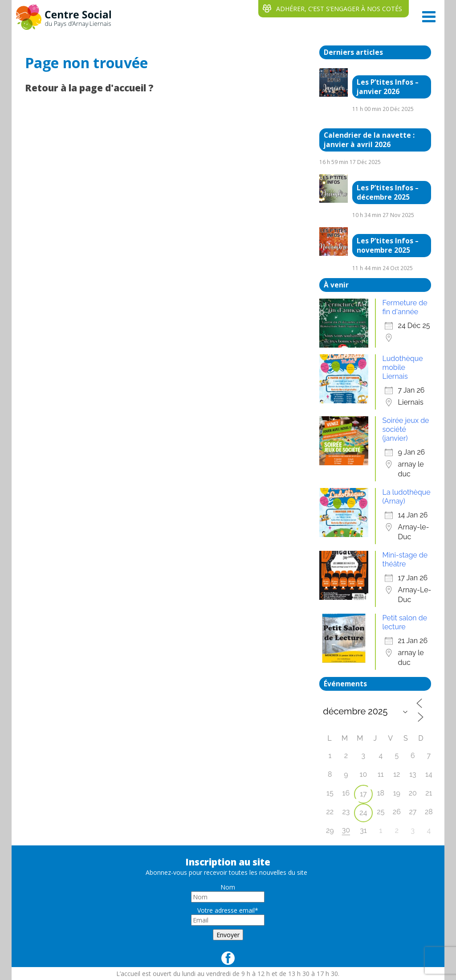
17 (363, 794)
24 (363, 813)
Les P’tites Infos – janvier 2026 (388, 87)
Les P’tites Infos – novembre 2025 (388, 246)
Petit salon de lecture (405, 622)
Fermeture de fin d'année (405, 307)
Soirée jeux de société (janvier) (406, 429)
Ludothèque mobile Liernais (403, 367)
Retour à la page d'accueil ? (89, 88)
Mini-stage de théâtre (405, 560)
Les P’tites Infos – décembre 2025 (388, 193)
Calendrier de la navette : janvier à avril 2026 (369, 140)
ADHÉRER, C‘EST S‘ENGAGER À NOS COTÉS (339, 9)
